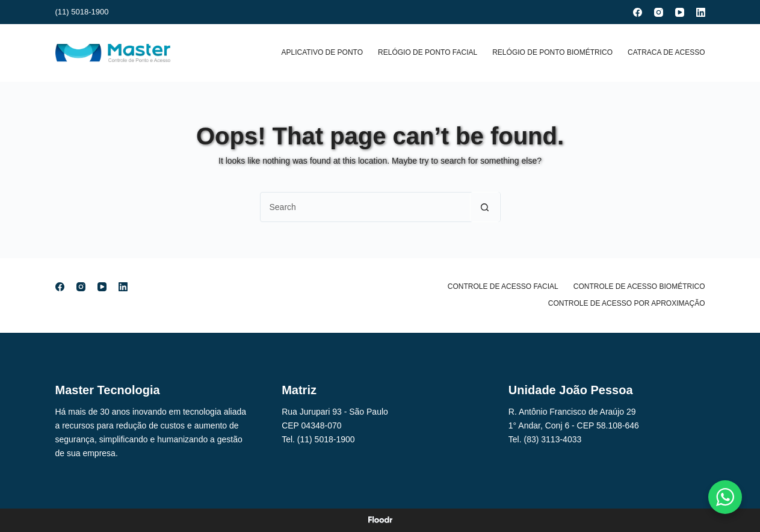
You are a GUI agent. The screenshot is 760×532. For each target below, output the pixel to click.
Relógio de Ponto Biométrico (552, 52)
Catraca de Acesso (666, 52)
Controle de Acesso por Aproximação (627, 303)
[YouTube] (680, 12)
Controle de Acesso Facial (503, 286)
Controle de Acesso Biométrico (639, 286)
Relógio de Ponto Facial (428, 52)
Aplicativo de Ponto (322, 52)
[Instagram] (659, 12)
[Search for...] (365, 207)
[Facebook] (638, 12)
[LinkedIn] (701, 12)
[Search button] (485, 207)
